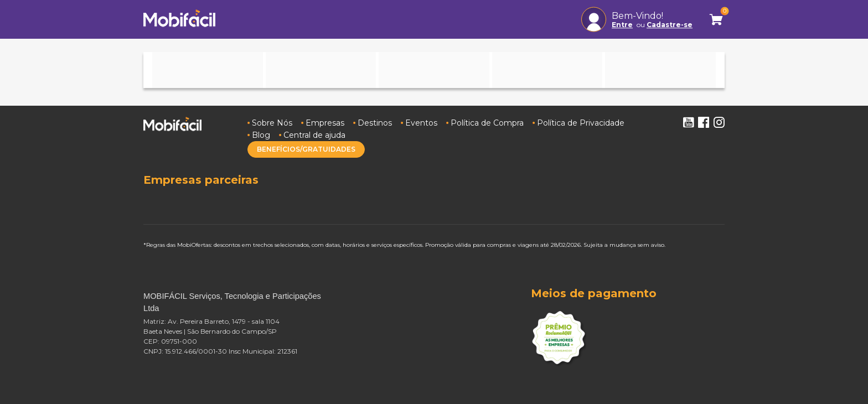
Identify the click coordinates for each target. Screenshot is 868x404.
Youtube (688, 122)
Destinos (375, 123)
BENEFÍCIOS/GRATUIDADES (306, 149)
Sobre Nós (272, 123)
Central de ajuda (314, 135)
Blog (261, 135)
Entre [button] (622, 25)
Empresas (325, 123)
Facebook (704, 122)
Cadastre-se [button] (670, 25)
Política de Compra (487, 123)
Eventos (421, 123)
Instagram (719, 122)
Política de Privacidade (581, 123)
